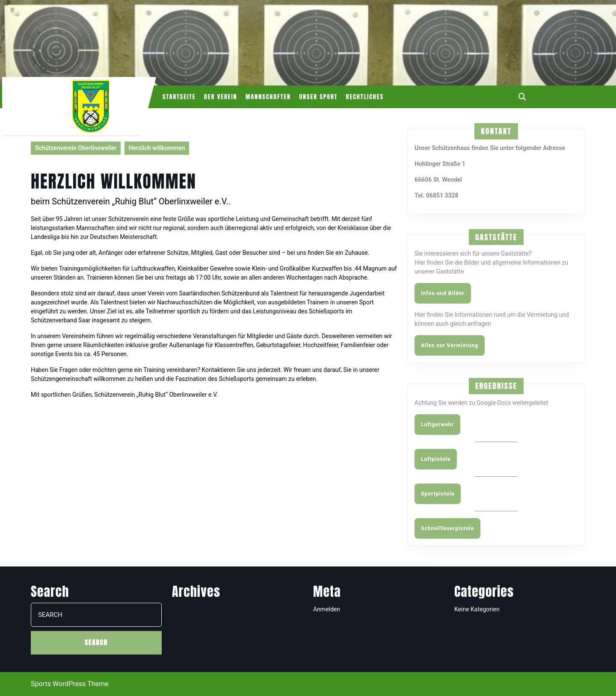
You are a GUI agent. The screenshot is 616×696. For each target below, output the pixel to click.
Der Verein (221, 97)
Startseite (179, 97)
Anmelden (327, 609)
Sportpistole (438, 494)
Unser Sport (318, 97)
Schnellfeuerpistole (447, 528)
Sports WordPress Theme (70, 684)
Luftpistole (436, 459)
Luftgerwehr (437, 425)
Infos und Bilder (443, 293)
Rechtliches (365, 97)
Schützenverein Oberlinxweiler (76, 148)
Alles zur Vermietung (450, 345)
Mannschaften (268, 97)
